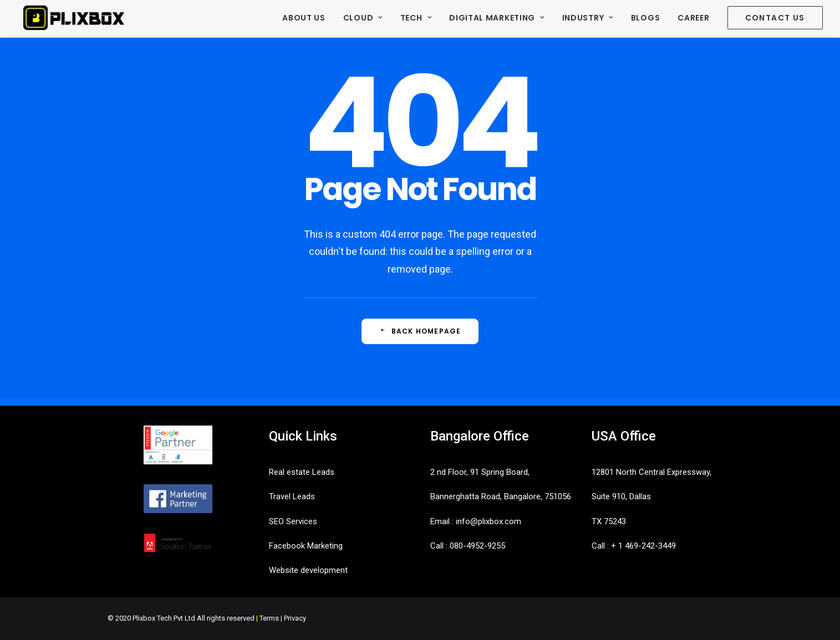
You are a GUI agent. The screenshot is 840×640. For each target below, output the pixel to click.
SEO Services (293, 521)
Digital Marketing (497, 19)
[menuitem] (308, 19)
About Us (304, 19)
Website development (308, 570)
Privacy (295, 618)
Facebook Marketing (306, 546)
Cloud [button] (363, 19)
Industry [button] (588, 19)
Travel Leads (292, 496)
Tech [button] (416, 19)
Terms (269, 618)
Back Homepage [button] (420, 331)
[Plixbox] (74, 19)
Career (693, 19)
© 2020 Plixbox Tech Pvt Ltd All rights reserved (181, 618)
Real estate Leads (302, 472)
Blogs (646, 19)
